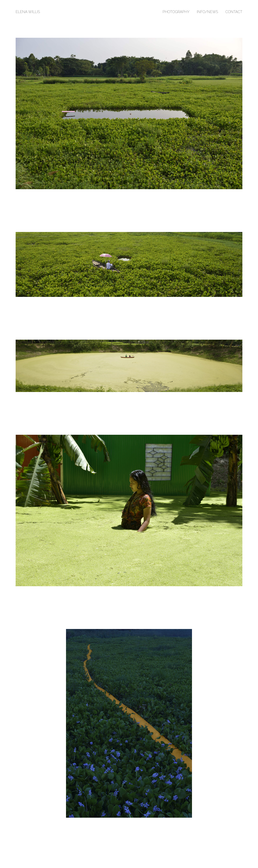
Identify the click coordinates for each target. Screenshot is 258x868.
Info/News (207, 12)
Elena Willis (28, 12)
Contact (234, 12)
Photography (176, 12)
